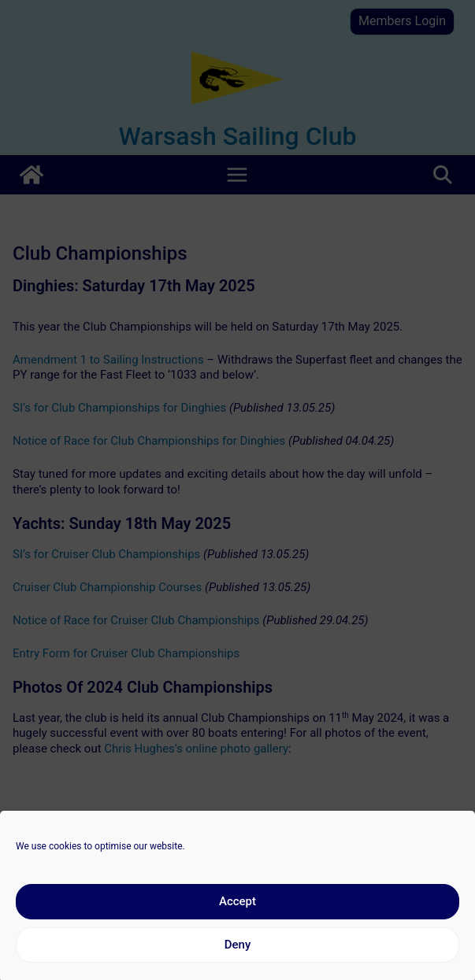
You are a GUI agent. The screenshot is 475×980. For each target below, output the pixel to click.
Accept (237, 914)
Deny (238, 957)
